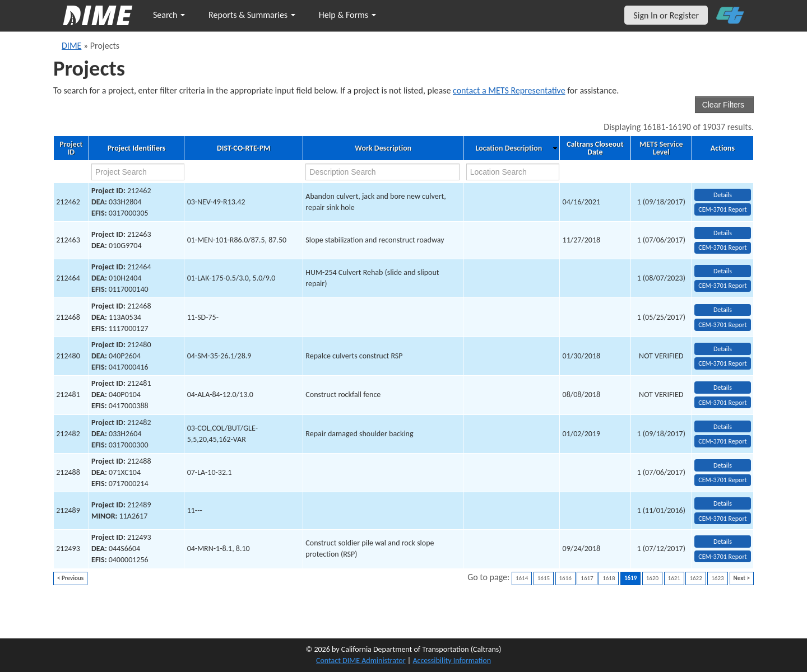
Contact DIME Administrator (361, 661)
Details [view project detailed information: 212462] (723, 195)
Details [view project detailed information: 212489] (723, 503)
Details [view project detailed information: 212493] (723, 542)
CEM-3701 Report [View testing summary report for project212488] (722, 480)
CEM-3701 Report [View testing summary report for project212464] (722, 286)
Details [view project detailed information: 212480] (723, 349)
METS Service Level (661, 148)
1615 (544, 578)
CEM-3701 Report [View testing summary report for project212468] (722, 325)
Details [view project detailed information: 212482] (723, 427)
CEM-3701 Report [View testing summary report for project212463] (722, 248)
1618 (609, 578)
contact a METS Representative (509, 90)
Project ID (71, 148)
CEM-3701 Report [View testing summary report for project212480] (722, 363)
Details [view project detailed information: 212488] (723, 465)
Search (169, 15)
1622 (695, 578)
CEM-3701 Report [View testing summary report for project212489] (722, 519)
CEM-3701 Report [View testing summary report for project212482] (722, 441)
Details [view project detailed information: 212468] (723, 310)
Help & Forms (347, 15)
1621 (674, 578)
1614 (522, 578)
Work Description (383, 148)
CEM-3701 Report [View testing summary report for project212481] (722, 403)
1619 (630, 578)
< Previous (70, 578)
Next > (742, 578)
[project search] (138, 172)
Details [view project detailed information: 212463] (723, 233)
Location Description (509, 148)
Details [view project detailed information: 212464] (723, 271)
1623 (717, 578)
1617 (587, 578)
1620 (652, 578)
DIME (71, 46)
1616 (565, 578)
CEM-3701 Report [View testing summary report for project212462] (722, 209)
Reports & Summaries (252, 15)
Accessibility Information (452, 661)
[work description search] (382, 172)
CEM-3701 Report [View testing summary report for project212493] (722, 557)
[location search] (513, 172)
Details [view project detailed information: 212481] (723, 388)
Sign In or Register (666, 15)
